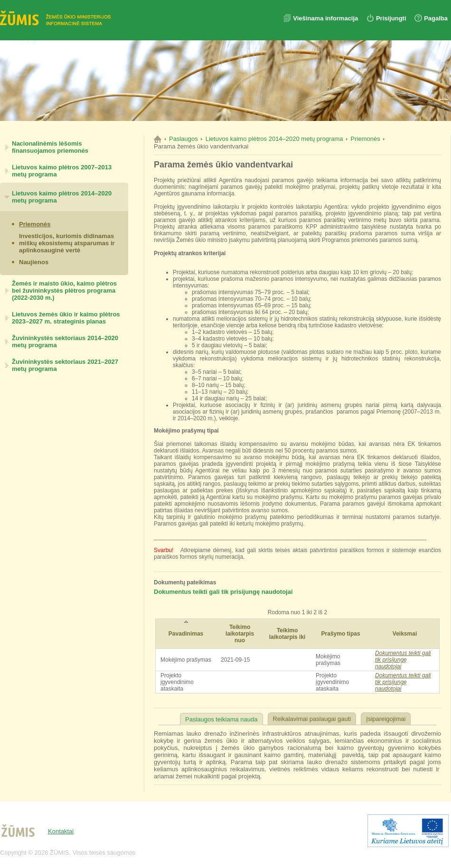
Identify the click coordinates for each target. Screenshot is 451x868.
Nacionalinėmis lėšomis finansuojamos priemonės (50, 147)
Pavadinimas (186, 634)
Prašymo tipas (341, 634)
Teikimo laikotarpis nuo (240, 634)
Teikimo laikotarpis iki (287, 634)
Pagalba (436, 18)
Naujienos (34, 262)
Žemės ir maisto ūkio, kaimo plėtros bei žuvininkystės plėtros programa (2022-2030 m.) (64, 291)
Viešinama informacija (326, 18)
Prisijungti (391, 18)
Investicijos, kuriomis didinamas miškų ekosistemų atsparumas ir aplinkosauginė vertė (67, 243)
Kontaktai (61, 831)
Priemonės (35, 224)
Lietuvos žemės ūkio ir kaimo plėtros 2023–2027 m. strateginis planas (66, 318)
